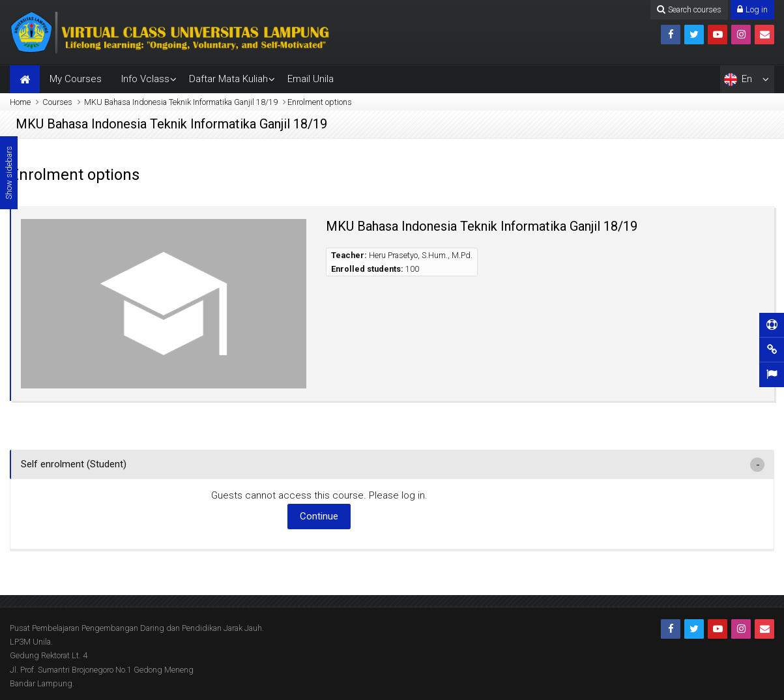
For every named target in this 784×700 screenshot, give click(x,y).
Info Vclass (145, 79)
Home (20, 102)
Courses (57, 102)
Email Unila (311, 79)
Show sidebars (9, 173)
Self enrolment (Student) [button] (74, 464)
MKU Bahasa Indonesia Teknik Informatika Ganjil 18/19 (181, 102)
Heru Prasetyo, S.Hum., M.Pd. (421, 255)
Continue (319, 516)
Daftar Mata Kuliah (228, 79)
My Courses (76, 79)
